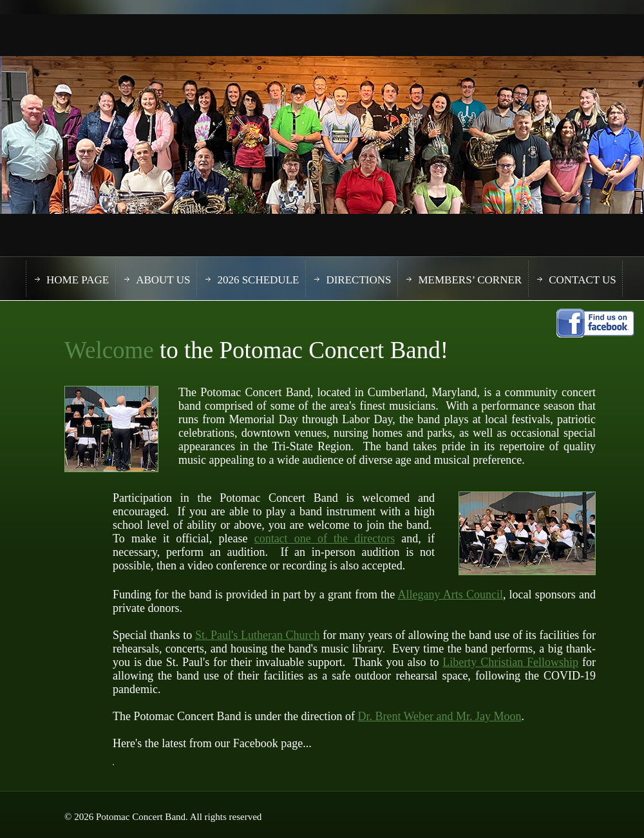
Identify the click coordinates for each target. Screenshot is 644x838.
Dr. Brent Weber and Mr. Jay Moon (439, 716)
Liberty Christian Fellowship (510, 662)
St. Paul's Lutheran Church (258, 635)
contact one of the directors (325, 538)
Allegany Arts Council (450, 595)
